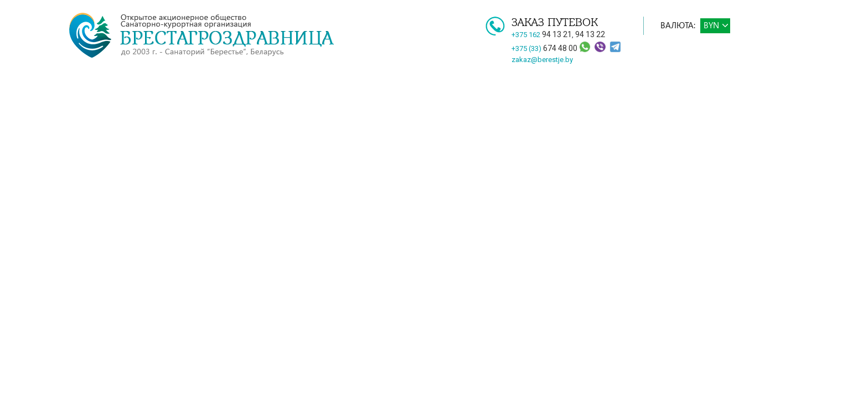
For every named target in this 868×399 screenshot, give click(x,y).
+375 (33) (545, 48)
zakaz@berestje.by (542, 60)
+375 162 (542, 35)
